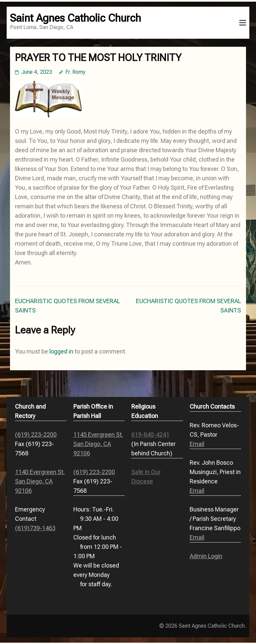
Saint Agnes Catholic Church (75, 18)
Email (197, 444)
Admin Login (206, 556)
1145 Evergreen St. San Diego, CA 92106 (98, 444)
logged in (61, 351)
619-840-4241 (150, 435)
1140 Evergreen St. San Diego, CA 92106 (40, 481)
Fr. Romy (75, 72)
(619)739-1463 (35, 528)
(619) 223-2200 (36, 435)
